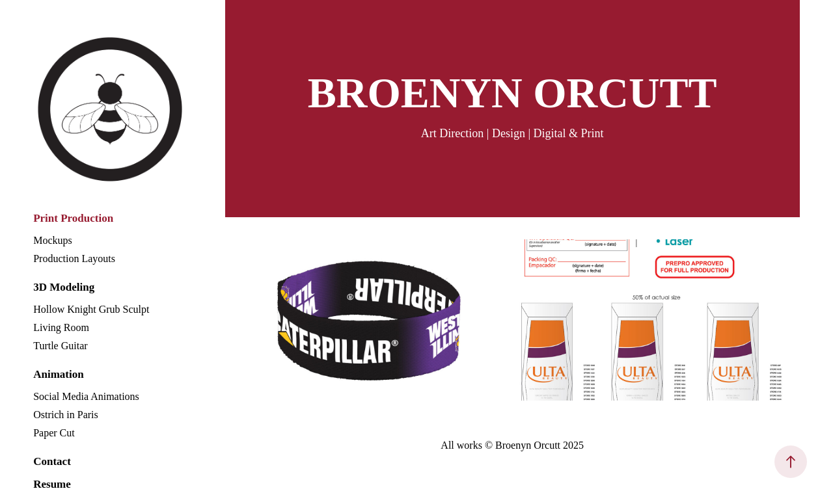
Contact (52, 461)
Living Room (61, 327)
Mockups (53, 240)
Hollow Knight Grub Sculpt (91, 309)
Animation (58, 374)
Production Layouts (74, 259)
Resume (52, 484)
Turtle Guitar (60, 346)
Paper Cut (54, 433)
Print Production (73, 218)
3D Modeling (64, 287)
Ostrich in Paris (66, 415)
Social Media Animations (86, 396)
